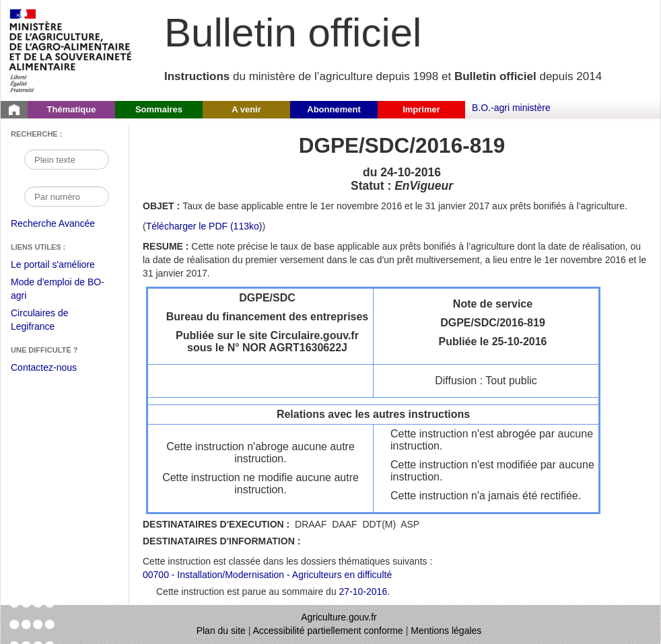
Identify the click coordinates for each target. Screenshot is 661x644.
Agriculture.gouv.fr (339, 617)
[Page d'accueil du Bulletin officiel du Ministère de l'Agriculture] (14, 110)
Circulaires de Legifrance (50, 321)
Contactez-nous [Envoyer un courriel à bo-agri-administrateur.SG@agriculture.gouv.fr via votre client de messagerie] (44, 367)
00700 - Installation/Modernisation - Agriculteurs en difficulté (267, 575)
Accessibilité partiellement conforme (328, 631)
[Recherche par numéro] (67, 196)
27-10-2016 (363, 592)
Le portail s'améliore (63, 265)
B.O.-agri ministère (511, 108)
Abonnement (334, 109)
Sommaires (159, 109)
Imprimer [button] (421, 109)
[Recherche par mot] (67, 159)
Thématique (72, 109)
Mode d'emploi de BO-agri (58, 290)
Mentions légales (446, 631)
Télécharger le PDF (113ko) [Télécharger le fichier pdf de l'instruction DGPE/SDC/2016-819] (204, 226)
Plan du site (221, 631)
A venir (246, 109)
